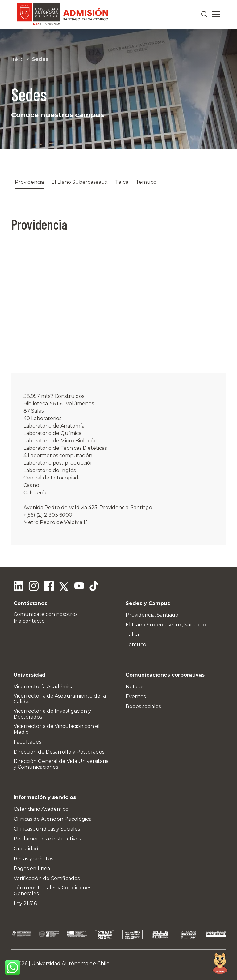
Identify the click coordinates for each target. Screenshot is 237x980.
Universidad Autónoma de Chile (71, 963)
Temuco (146, 182)
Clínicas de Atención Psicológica (53, 819)
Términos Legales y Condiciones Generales (52, 891)
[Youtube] (78, 587)
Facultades (27, 742)
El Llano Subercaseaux (79, 182)
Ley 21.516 (25, 903)
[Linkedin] (19, 587)
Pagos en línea (32, 868)
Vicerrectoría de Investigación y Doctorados (52, 714)
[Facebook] (48, 587)
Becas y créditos (33, 859)
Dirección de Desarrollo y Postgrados (59, 752)
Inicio (17, 59)
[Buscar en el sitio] (204, 14)
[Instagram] (33, 587)
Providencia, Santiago (152, 615)
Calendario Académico (41, 809)
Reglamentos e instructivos (47, 839)
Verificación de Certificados (47, 878)
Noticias (135, 687)
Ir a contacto (29, 621)
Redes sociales (143, 706)
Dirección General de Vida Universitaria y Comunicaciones (61, 764)
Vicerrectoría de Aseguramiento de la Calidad (60, 699)
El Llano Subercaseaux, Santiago (166, 625)
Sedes (40, 59)
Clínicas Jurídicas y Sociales (47, 829)
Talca (122, 182)
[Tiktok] (93, 587)
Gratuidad (26, 849)
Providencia (29, 182)
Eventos (136, 696)
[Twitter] (63, 587)
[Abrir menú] (216, 14)
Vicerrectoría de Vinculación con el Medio (57, 729)
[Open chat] (220, 963)
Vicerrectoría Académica (44, 687)
